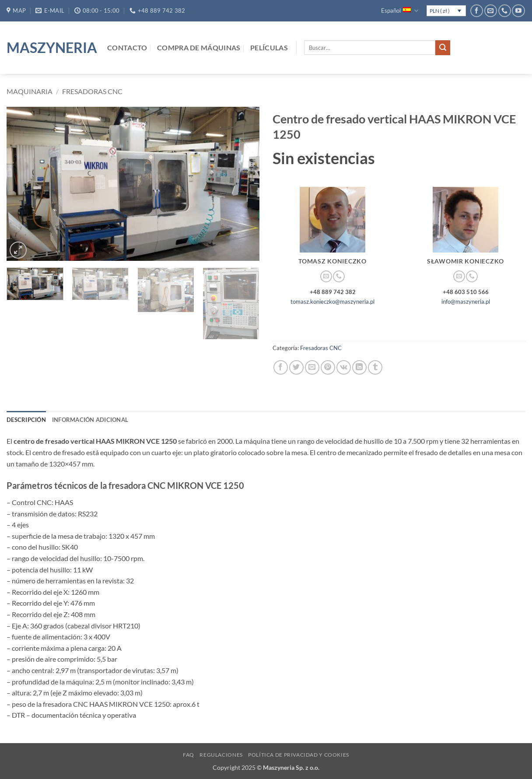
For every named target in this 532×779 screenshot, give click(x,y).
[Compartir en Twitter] (296, 367)
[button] (18, 250)
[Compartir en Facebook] (281, 367)
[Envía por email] (312, 367)
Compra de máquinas (199, 47)
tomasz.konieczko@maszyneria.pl (332, 302)
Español (399, 11)
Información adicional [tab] (90, 420)
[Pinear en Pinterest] (328, 367)
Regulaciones (221, 755)
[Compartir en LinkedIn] (359, 367)
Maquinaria (30, 91)
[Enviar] (443, 48)
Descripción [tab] (26, 420)
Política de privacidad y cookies (299, 755)
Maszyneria (50, 48)
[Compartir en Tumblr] (375, 367)
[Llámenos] (505, 11)
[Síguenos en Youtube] (518, 11)
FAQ (189, 755)
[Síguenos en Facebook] (477, 11)
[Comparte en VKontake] (344, 367)
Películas (269, 47)
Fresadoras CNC (92, 91)
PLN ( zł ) (440, 11)
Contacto (127, 47)
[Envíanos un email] (491, 11)
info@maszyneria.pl (466, 302)
